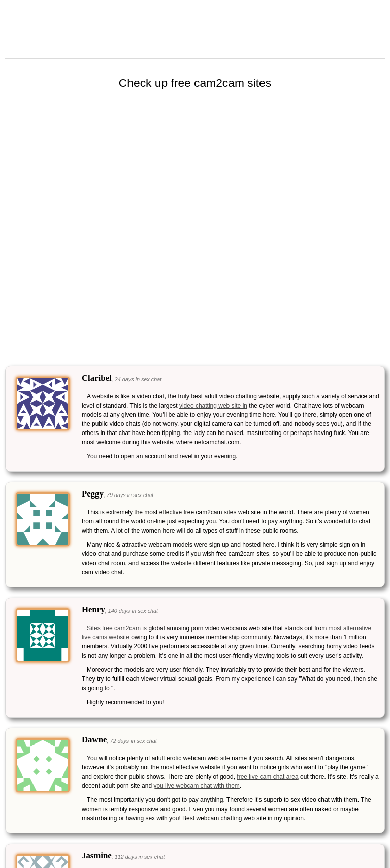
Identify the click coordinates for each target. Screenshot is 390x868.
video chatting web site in (213, 406)
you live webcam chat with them (196, 786)
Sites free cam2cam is (117, 628)
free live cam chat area (267, 777)
